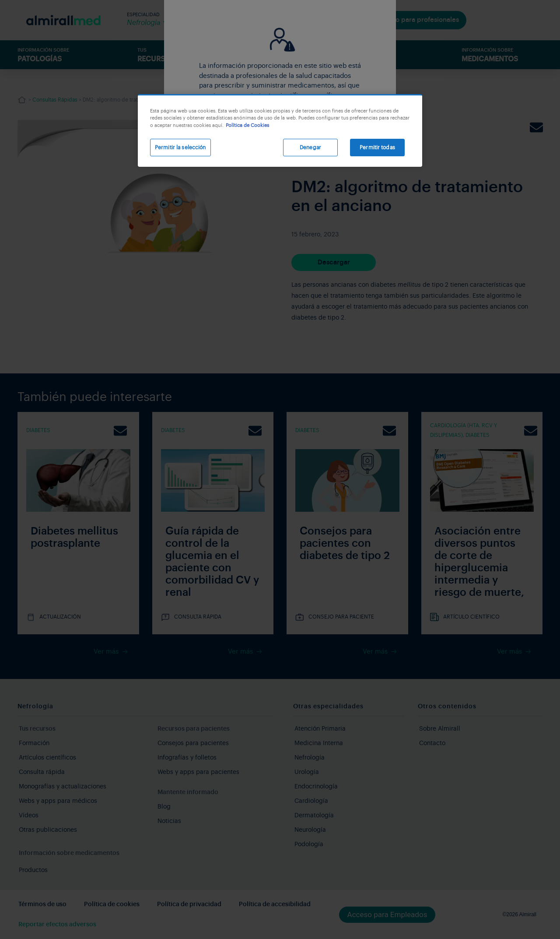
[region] (280, 131)
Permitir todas (377, 148)
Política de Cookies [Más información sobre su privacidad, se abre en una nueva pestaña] (247, 125)
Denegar (310, 148)
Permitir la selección (180, 148)
